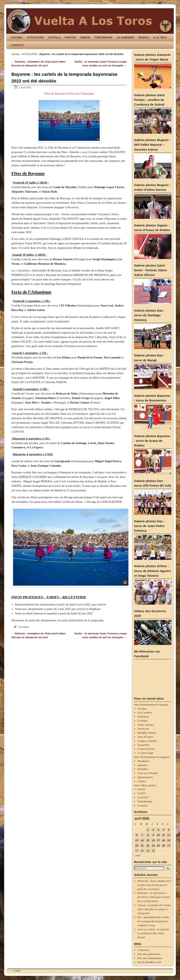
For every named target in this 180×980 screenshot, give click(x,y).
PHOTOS (70, 37)
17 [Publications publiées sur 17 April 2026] (158, 840)
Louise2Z (143, 805)
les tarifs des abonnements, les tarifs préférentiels (54, 620)
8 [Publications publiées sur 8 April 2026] (148, 835)
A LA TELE (160, 37)
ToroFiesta (143, 717)
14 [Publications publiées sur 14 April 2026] (142, 840)
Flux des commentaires (150, 958)
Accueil (15, 54)
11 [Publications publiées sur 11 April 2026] (163, 835)
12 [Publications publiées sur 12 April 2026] (169, 835)
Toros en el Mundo (148, 773)
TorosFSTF (144, 745)
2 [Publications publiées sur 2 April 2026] (153, 830)
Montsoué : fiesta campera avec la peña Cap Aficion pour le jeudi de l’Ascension (154, 885)
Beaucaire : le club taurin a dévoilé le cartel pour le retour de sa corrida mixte (154, 897)
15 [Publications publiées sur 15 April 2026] (148, 840)
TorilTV (142, 793)
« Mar (137, 855)
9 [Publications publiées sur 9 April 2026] (153, 835)
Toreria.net (143, 729)
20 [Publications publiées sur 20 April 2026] (137, 846)
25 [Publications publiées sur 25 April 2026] (163, 846)
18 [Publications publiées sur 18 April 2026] (163, 840)
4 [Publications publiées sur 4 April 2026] (163, 830)
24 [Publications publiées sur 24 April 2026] (158, 846)
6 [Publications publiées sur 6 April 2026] (137, 835)
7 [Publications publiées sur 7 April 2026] (142, 835)
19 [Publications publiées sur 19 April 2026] (169, 840)
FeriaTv (142, 789)
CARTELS (54, 37)
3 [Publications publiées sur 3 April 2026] (158, 830)
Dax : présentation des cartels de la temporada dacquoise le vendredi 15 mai (153, 921)
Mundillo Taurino (147, 733)
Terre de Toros (145, 737)
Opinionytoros (145, 777)
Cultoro (141, 781)
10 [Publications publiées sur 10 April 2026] (158, 835)
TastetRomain (145, 801)
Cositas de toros (146, 749)
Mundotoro (143, 761)
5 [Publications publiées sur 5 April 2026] (169, 830)
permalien (24, 627)
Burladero (143, 769)
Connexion (143, 950)
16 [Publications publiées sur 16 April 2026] (153, 840)
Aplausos (142, 765)
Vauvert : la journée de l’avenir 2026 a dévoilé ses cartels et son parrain (154, 909)
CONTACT (17, 45)
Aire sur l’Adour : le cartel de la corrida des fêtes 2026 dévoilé (153, 933)
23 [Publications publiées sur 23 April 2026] (153, 846)
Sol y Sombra (145, 713)
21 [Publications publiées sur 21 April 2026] (142, 846)
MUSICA (144, 37)
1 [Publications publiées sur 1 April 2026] (148, 830)
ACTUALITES (35, 37)
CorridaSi (143, 721)
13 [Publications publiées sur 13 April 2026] (137, 840)
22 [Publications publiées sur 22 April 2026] (148, 846)
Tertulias (142, 709)
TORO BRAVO (103, 37)
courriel (101, 604)
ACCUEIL (17, 37)
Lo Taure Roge (145, 753)
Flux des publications (149, 954)
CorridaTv (143, 797)
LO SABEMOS (125, 37)
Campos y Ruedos (147, 741)
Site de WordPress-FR (149, 962)
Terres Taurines (146, 725)
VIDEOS (85, 37)
